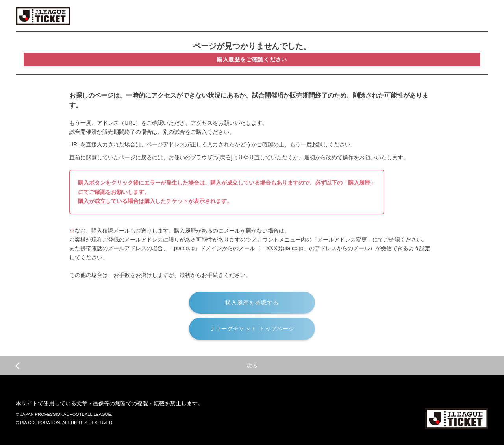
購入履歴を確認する (252, 303)
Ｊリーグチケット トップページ (252, 329)
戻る (136, 366)
